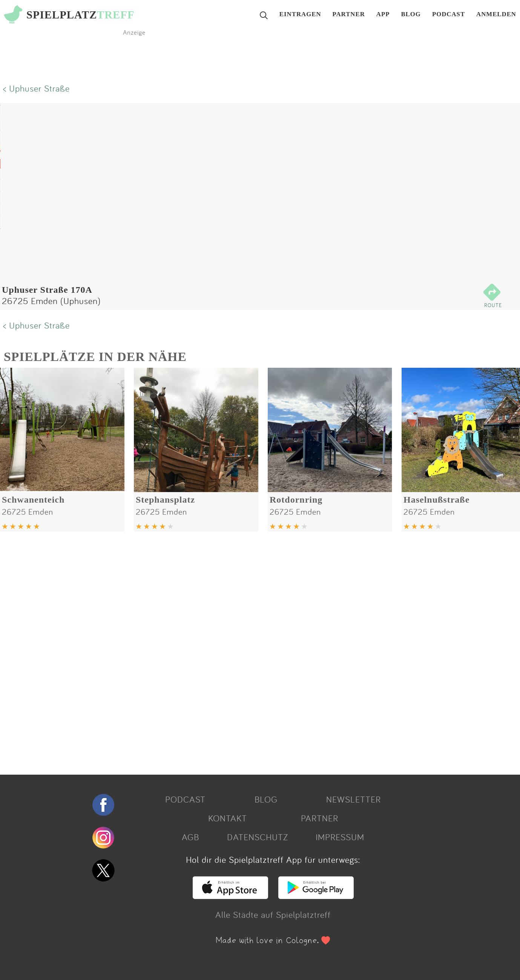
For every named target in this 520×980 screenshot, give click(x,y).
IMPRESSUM (340, 837)
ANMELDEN (496, 15)
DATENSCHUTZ (258, 837)
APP (383, 15)
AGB (190, 837)
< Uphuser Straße (36, 88)
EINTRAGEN (300, 15)
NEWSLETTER (354, 799)
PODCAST (449, 15)
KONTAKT (228, 818)
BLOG (411, 15)
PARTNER (349, 15)
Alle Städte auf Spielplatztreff (273, 914)
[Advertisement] (226, 650)
